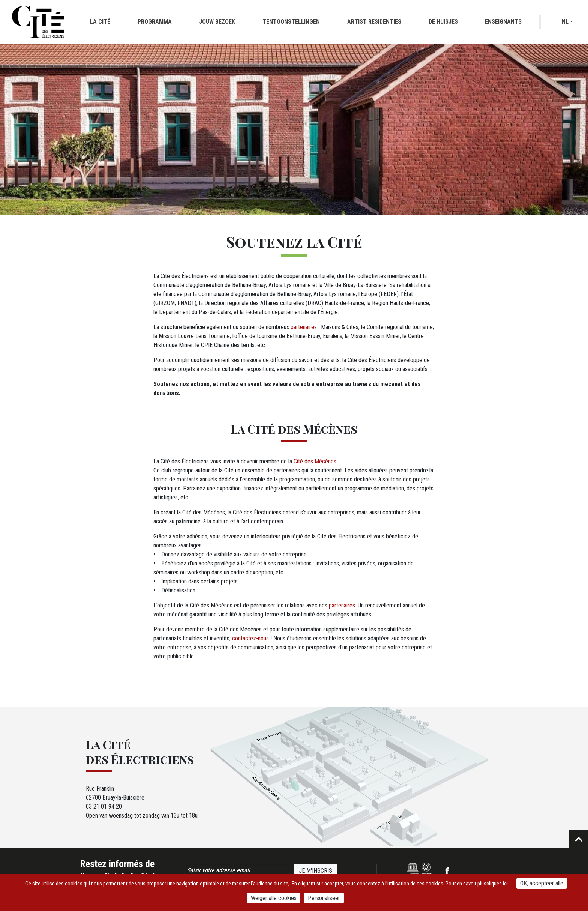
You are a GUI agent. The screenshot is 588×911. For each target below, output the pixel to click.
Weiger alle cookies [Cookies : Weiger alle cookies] (274, 898)
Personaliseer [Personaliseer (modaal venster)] (324, 898)
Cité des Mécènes (315, 461)
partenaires (304, 327)
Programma (155, 22)
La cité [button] (100, 22)
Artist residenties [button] (374, 22)
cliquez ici (497, 884)
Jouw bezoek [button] (217, 22)
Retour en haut (579, 839)
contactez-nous (250, 638)
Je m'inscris (316, 871)
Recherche (552, 22)
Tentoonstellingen (291, 22)
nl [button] (565, 22)
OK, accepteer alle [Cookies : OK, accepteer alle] (542, 883)
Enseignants (503, 22)
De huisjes (443, 22)
